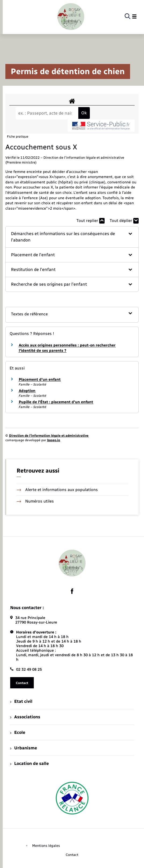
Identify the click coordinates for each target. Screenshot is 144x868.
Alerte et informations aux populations (57, 490)
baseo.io (54, 440)
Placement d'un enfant (40, 380)
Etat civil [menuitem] (21, 701)
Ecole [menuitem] (18, 732)
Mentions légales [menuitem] (46, 846)
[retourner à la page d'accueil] (71, 17)
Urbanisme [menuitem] (24, 748)
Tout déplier (124, 221)
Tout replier (91, 221)
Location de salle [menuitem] (29, 763)
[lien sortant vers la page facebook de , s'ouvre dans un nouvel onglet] (72, 591)
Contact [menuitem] (72, 855)
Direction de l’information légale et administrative (49, 436)
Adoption (27, 391)
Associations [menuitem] (25, 717)
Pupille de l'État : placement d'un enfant (56, 402)
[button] (72, 237)
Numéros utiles (35, 501)
